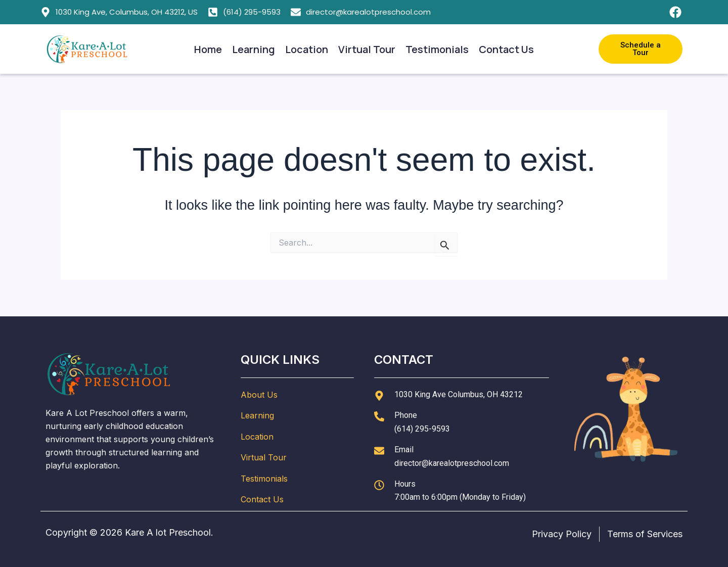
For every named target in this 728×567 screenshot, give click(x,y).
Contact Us (506, 49)
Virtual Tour (367, 49)
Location (307, 49)
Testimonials (437, 49)
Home (208, 49)
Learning (254, 49)
